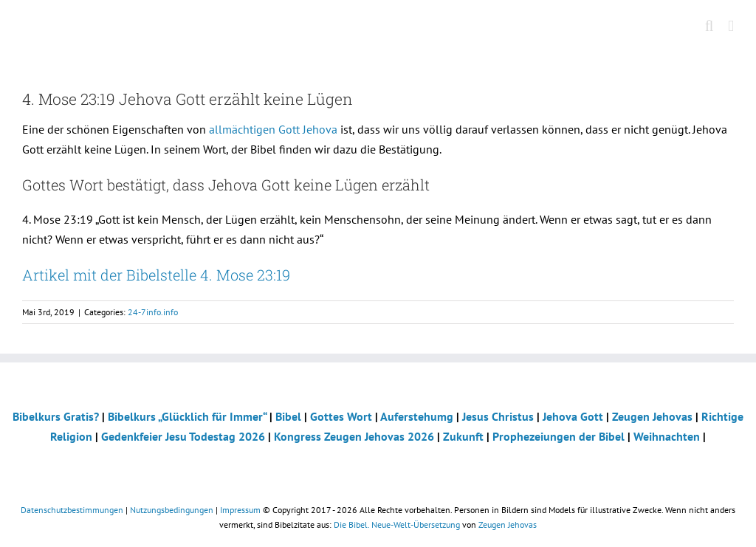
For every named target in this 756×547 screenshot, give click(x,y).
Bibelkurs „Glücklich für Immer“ (187, 416)
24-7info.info (153, 312)
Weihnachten (667, 436)
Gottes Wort (341, 416)
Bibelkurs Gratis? (56, 416)
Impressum (240, 510)
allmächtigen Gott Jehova (273, 129)
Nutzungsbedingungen (172, 510)
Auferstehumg (417, 416)
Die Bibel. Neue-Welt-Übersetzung (397, 524)
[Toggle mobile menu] (731, 26)
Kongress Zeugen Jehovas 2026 (354, 436)
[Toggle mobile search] (709, 26)
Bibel (288, 416)
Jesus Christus (498, 416)
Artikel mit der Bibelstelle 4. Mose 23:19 (156, 275)
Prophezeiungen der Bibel (559, 436)
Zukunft (463, 436)
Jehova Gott (573, 416)
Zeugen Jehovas (652, 416)
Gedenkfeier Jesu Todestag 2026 (183, 436)
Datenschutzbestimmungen (72, 510)
